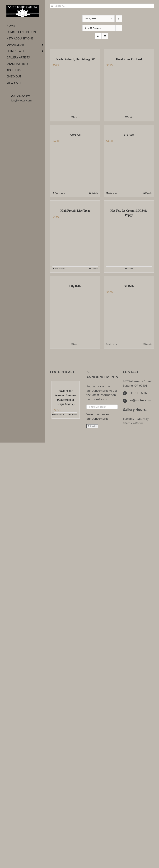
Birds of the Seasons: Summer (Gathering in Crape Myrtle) (66, 398)
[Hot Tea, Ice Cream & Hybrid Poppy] (129, 203)
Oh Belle (129, 286)
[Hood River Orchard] (129, 52)
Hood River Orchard (129, 59)
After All (75, 135)
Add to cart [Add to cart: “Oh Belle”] (113, 344)
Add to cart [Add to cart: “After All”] (60, 193)
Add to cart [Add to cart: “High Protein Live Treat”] (60, 269)
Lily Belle (75, 286)
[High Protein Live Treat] (75, 203)
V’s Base (129, 135)
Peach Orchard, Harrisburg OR (75, 59)
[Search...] (102, 6)
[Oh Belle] (129, 279)
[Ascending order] (119, 19)
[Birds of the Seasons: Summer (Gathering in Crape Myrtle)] (66, 383)
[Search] (52, 6)
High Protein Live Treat (75, 211)
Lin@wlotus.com (21, 100)
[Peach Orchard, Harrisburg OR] (75, 52)
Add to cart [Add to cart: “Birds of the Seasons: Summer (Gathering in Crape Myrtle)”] (59, 414)
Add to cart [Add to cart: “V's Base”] (113, 193)
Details (76, 117)
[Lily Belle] (75, 279)
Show (93, 28)
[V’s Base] (129, 127)
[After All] (75, 127)
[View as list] (105, 36)
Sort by (90, 19)
